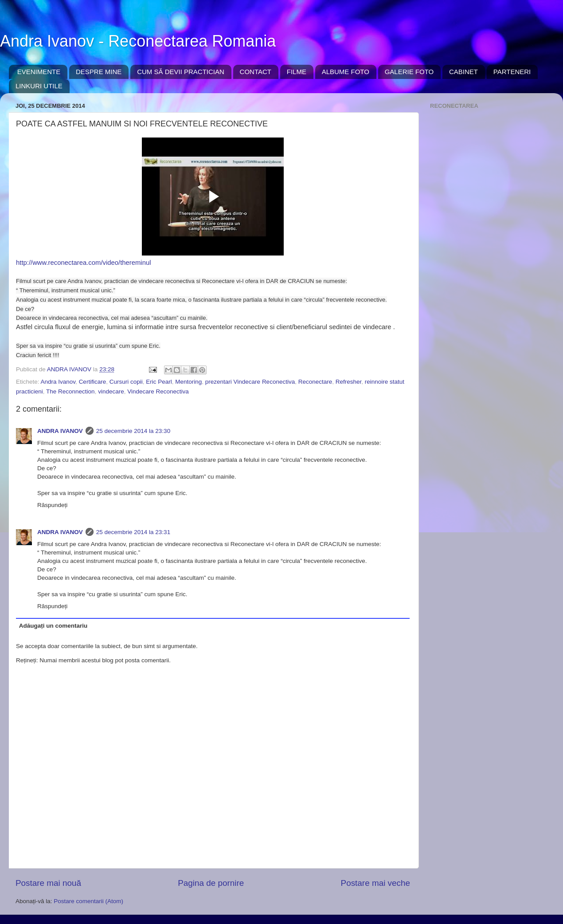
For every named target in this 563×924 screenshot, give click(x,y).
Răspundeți (52, 505)
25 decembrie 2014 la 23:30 (133, 431)
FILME (297, 72)
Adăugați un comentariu (53, 626)
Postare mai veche (375, 883)
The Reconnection (70, 391)
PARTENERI (512, 72)
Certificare (93, 382)
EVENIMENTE (39, 72)
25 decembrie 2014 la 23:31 (133, 532)
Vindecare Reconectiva (158, 391)
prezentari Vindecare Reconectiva (250, 382)
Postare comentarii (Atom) (88, 901)
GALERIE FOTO (409, 72)
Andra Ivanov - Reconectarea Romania (138, 41)
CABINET (463, 72)
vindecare (111, 391)
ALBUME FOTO (346, 72)
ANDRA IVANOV (60, 431)
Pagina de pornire (211, 883)
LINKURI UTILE (39, 86)
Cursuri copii (126, 382)
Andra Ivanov (58, 382)
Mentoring (188, 382)
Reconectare (315, 382)
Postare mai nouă (48, 883)
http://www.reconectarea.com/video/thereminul (83, 263)
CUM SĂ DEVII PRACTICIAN (181, 72)
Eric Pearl (159, 382)
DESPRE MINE (99, 72)
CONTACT (256, 72)
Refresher (349, 382)
